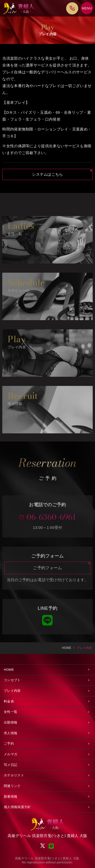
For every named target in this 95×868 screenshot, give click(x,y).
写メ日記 (11, 765)
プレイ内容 (12, 691)
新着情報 (11, 797)
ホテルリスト (14, 775)
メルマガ (11, 754)
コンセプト (12, 680)
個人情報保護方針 (17, 807)
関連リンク (12, 786)
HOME (9, 670)
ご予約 (9, 743)
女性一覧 (11, 712)
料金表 (9, 701)
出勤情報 (11, 722)
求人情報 (11, 733)
